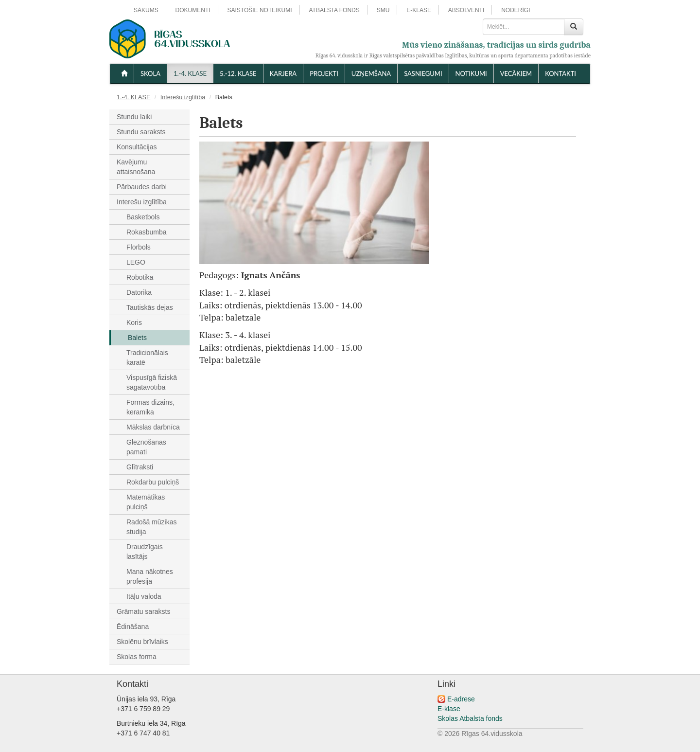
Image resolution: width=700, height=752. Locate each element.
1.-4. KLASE (190, 73)
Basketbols (143, 217)
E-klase (449, 709)
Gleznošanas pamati (146, 447)
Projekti (324, 73)
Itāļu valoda (144, 596)
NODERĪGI (516, 10)
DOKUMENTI (193, 10)
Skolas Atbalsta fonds (470, 718)
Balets (137, 338)
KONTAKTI (560, 73)
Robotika (140, 277)
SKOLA (150, 73)
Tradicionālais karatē (147, 358)
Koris (134, 322)
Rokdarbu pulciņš (153, 482)
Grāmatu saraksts (143, 611)
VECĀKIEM (516, 73)
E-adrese (461, 699)
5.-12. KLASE (238, 73)
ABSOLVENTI (466, 10)
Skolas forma (137, 657)
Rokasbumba (147, 232)
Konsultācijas (137, 147)
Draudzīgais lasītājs (145, 552)
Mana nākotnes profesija (150, 576)
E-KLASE (419, 10)
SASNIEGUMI (423, 73)
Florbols (139, 247)
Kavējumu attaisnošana (136, 167)
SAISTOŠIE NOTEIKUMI (259, 10)
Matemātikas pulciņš (146, 502)
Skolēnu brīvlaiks (142, 642)
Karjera (283, 73)
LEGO (136, 262)
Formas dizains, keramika (150, 407)
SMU (383, 10)
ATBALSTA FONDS (334, 10)
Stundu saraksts (141, 132)
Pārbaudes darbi (142, 187)
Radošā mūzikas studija (152, 527)
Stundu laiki (134, 117)
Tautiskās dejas (150, 307)
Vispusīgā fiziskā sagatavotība (152, 382)
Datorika (139, 292)
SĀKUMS (146, 10)
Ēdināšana (133, 627)
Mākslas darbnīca (153, 427)
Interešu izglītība (183, 97)
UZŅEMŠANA (371, 73)
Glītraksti (140, 467)
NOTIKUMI (471, 73)
